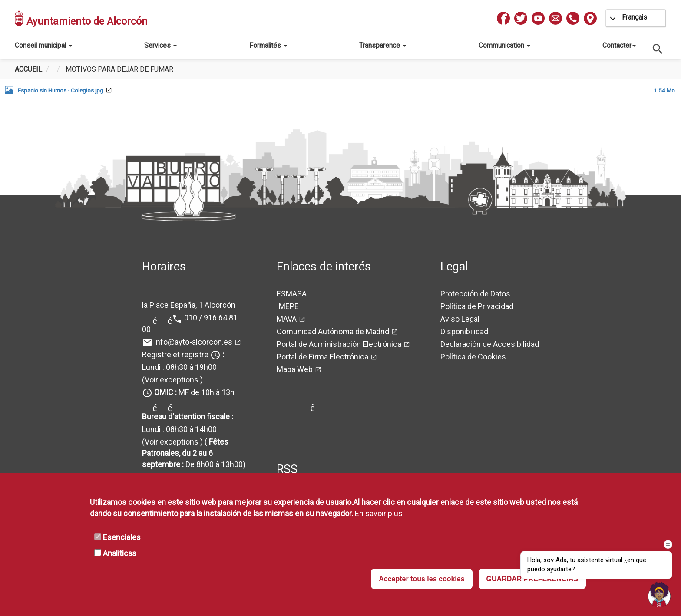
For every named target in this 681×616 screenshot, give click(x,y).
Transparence (383, 45)
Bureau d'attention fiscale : (188, 417)
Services (160, 45)
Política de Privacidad (477, 306)
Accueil (28, 69)
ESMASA (292, 294)
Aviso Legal (460, 319)
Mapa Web (295, 369)
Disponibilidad (464, 331)
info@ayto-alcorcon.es (193, 342)
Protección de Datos (475, 294)
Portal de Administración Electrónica (339, 344)
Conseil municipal (43, 45)
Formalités (268, 45)
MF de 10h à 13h (194, 392)
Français (635, 17)
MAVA (287, 319)
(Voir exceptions (170, 380)
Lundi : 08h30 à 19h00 (179, 367)
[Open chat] (659, 594)
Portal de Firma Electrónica (322, 357)
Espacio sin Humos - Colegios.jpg (61, 90)
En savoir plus (379, 513)
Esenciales (122, 537)
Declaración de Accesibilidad (490, 344)
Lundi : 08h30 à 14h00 (179, 429)
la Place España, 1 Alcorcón (189, 305)
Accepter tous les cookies (421, 579)
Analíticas (120, 553)
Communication (504, 45)
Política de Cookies (473, 357)
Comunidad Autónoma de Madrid (333, 331)
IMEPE (288, 306)
